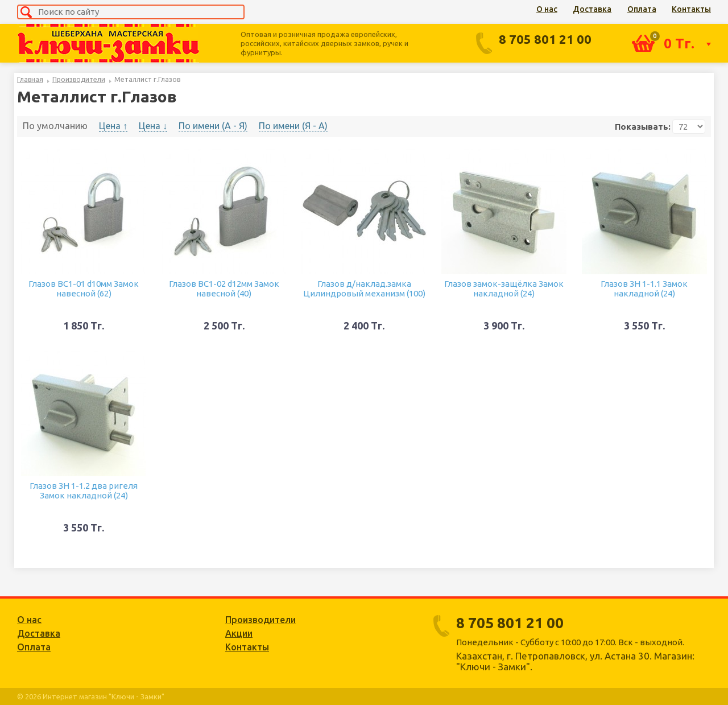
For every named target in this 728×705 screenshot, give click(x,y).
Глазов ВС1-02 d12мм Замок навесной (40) (224, 288)
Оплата (642, 9)
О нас (547, 9)
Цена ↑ (113, 126)
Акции (239, 633)
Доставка (592, 9)
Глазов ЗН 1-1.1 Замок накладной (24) (644, 288)
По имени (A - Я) (213, 126)
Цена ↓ (153, 126)
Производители (79, 79)
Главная (30, 79)
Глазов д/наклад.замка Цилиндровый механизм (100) (364, 288)
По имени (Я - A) (293, 126)
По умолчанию (55, 126)
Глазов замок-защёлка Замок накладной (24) (504, 288)
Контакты (691, 9)
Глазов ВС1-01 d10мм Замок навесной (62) (84, 288)
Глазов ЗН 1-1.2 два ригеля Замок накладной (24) (84, 490)
